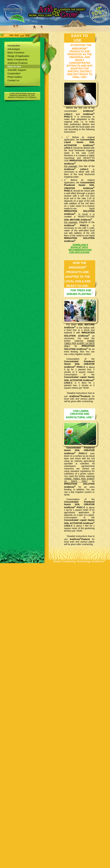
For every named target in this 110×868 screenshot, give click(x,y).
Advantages (14, 49)
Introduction (14, 46)
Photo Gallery (15, 77)
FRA (12, 35)
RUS (17, 35)
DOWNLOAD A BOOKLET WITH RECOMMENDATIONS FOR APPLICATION (80, 249)
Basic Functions (16, 52)
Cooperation (14, 73)
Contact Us (13, 80)
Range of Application (18, 56)
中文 (27, 35)
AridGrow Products (17, 63)
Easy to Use (14, 66)
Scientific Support (17, 70)
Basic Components (17, 59)
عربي (22, 35)
